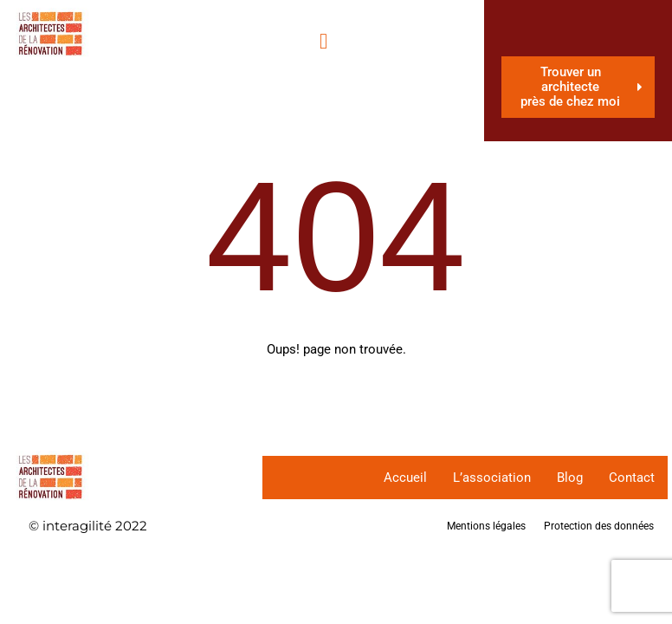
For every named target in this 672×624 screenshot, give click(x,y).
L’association (492, 478)
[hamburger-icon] (323, 42)
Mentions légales (486, 526)
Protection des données (599, 526)
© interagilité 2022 (88, 526)
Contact (632, 478)
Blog (570, 478)
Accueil (405, 478)
